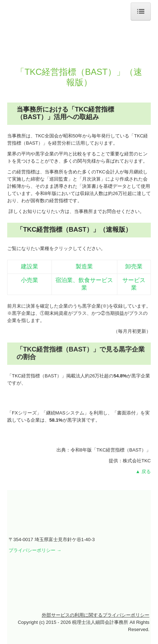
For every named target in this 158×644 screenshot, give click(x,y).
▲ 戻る (143, 471)
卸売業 (134, 266)
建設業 (30, 266)
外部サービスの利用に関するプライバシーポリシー (96, 615)
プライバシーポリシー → (35, 550)
